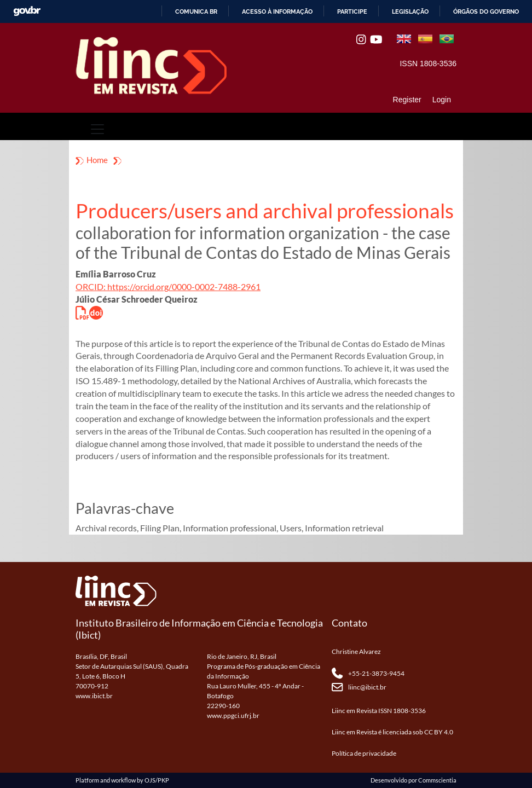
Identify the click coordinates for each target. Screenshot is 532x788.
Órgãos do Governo (486, 11)
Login (442, 100)
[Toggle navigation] (97, 129)
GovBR (27, 11)
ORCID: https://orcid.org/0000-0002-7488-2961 (168, 286)
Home (97, 160)
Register (407, 100)
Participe (352, 11)
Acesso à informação (277, 11)
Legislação (410, 11)
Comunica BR (196, 11)
